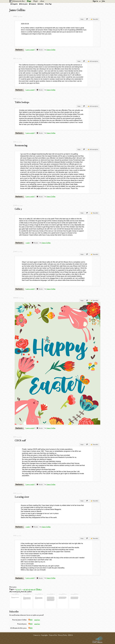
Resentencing (21, 145)
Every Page (48, 4)
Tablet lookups (22, 102)
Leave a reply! (30, 50)
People (35, 1)
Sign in (95, 1)
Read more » (19, 50)
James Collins (51, 50)
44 (32, 589)
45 (35, 589)
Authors (41, 4)
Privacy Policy (63, 635)
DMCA (70, 635)
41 (24, 589)
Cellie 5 (18, 209)
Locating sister (22, 497)
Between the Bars (19, 1)
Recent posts (24, 4)
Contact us (37, 635)
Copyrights (44, 635)
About (42, 1)
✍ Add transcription (93, 61)
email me (37, 620)
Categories (15, 4)
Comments (33, 4)
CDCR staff (20, 441)
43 (29, 589)
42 (27, 589)
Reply (82, 19)
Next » (39, 589)
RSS (30, 620)
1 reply (28, 243)
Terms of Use (53, 635)
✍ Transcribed (94, 19)
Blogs (29, 1)
